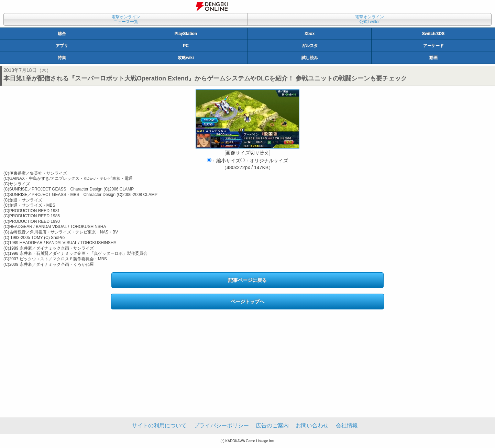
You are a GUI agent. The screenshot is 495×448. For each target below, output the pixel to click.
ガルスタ (310, 46)
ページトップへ (247, 302)
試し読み (310, 58)
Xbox (310, 34)
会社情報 (347, 425)
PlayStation (186, 34)
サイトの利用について (159, 425)
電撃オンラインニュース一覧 (126, 19)
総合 (62, 34)
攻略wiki (186, 58)
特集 (62, 58)
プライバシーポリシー (221, 425)
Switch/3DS (433, 34)
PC (186, 46)
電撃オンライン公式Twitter (370, 19)
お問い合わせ (312, 425)
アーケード (433, 46)
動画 (433, 58)
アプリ (62, 46)
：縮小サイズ (224, 161)
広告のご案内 (272, 425)
